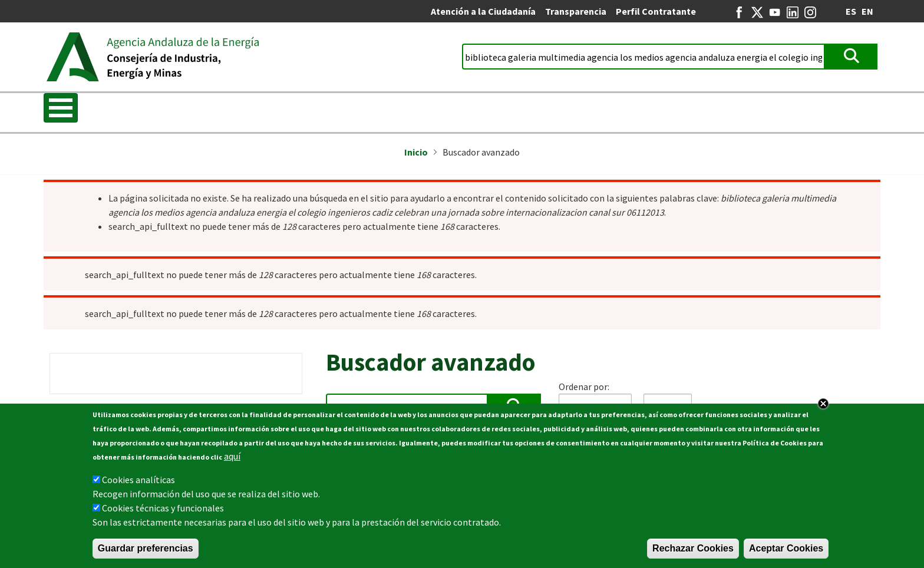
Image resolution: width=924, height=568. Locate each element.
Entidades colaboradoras (656, 109)
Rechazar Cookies (693, 548)
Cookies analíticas (138, 480)
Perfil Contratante (656, 11)
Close (823, 404)
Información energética (373, 109)
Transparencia (576, 11)
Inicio (64, 109)
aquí (232, 456)
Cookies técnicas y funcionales (163, 508)
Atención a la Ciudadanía (483, 11)
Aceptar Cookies (786, 548)
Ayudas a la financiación (513, 109)
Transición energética (237, 109)
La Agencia (130, 109)
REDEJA (761, 109)
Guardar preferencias (146, 548)
